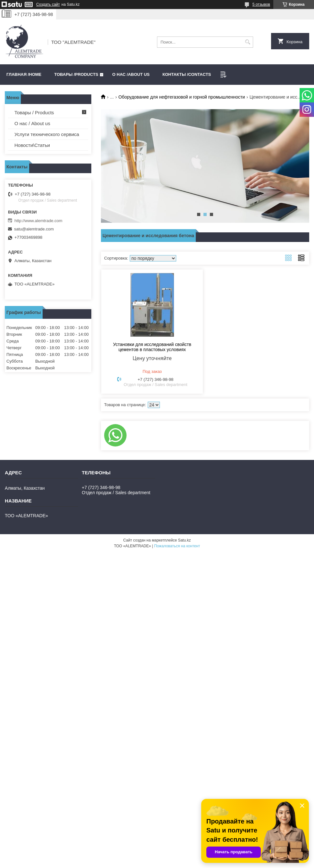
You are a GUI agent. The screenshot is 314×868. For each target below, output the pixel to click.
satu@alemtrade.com (34, 229)
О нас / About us (32, 123)
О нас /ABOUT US (131, 74)
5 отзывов (261, 4)
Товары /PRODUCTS (76, 74)
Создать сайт (48, 4)
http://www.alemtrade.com (38, 221)
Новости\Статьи (32, 145)
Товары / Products (34, 113)
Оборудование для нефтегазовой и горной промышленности (182, 97)
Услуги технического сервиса (47, 134)
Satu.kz (184, 540)
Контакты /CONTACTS (187, 74)
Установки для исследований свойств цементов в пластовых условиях (152, 347)
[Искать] (248, 42)
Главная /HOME (24, 74)
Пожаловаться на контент (177, 546)
